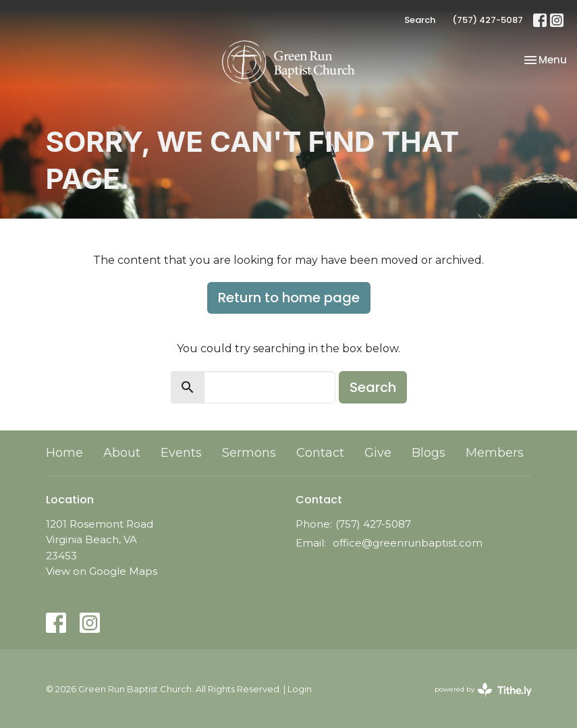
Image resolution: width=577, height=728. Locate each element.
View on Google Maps (102, 571)
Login (300, 689)
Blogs (429, 453)
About (122, 453)
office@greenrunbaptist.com (408, 543)
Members (495, 453)
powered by (483, 690)
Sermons (249, 453)
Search (420, 20)
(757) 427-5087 (488, 20)
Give (378, 453)
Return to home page (289, 298)
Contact (320, 453)
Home (64, 453)
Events (181, 453)
